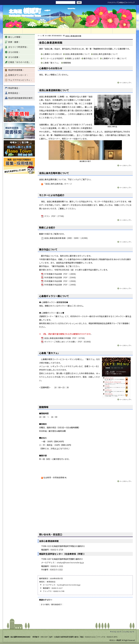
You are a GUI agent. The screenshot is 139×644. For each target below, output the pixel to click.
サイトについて (116, 631)
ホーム (40, 37)
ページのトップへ (125, 83)
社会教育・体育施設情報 (55, 478)
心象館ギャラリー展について (114, 59)
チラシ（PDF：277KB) (54, 217)
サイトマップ (130, 2)
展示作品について (91, 59)
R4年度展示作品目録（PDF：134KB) (60, 285)
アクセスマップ (113, 2)
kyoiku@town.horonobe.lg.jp (69, 585)
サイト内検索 (52, 2)
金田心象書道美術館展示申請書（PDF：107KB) (64, 338)
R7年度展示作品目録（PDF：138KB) (60, 274)
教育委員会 (51, 582)
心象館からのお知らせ (52, 55)
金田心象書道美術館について (78, 55)
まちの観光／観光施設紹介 (50, 604)
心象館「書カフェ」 (51, 63)
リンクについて (129, 631)
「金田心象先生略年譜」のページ (58, 184)
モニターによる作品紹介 (53, 59)
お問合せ (122, 2)
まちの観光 (50, 37)
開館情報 (67, 63)
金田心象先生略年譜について (105, 55)
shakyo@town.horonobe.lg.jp (71, 563)
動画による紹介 (74, 59)
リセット (40, 2)
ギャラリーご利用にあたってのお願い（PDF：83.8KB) (67, 342)
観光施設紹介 (63, 37)
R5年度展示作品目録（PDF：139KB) (60, 281)
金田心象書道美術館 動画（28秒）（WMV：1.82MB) (66, 239)
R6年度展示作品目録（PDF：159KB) (60, 278)
